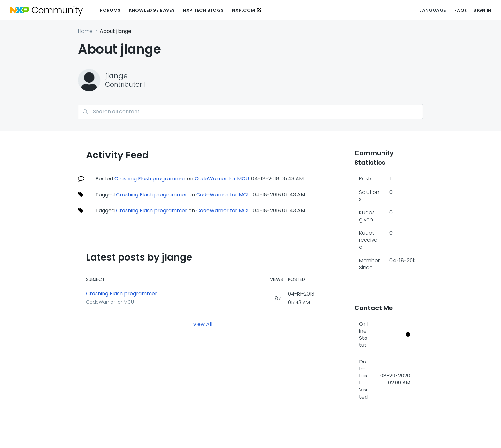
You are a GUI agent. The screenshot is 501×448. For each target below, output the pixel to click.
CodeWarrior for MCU (222, 179)
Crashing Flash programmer (150, 179)
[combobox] (250, 112)
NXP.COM (244, 10)
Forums (110, 10)
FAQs (461, 10)
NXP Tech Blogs (203, 10)
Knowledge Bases (152, 10)
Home (85, 31)
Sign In (482, 10)
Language (433, 10)
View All (203, 324)
